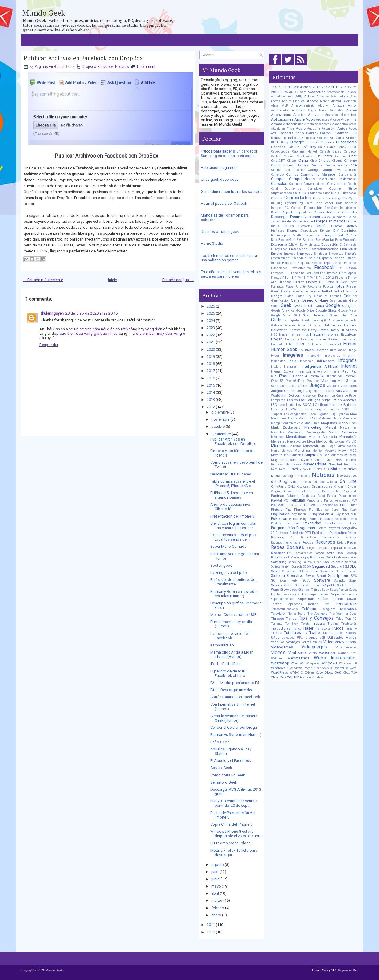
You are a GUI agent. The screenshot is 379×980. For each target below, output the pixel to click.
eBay (317, 240)
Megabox (277, 437)
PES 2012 (278, 505)
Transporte (322, 628)
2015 (211, 385)
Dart (309, 203)
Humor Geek (284, 350)
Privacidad (312, 523)
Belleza (277, 138)
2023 (211, 328)
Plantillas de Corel (324, 510)
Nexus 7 (309, 469)
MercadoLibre (296, 442)
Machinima (279, 418)
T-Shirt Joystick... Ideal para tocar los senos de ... (233, 537)
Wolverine (342, 668)
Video (328, 642)
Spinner (319, 585)
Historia (317, 334)
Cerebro (341, 156)
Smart (321, 576)
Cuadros (316, 193)
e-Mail (290, 240)
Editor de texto (310, 245)
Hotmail (276, 344)
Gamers (350, 296)
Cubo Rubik (331, 193)
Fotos (340, 286)
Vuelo (313, 653)
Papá (321, 496)
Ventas (306, 642)
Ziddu (307, 677)
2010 (211, 932)
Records (308, 543)
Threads (277, 619)
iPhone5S (277, 381)
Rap (293, 537)
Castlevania (305, 156)
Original (277, 491)
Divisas (325, 231)
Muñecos (337, 455)
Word (353, 668)
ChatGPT (278, 161)
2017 (211, 371)
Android (298, 110)
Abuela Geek (221, 768)
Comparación (348, 175)
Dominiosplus (281, 235)
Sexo (314, 571)
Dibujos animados (330, 221)
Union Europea (346, 633)
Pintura (277, 510)
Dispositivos (309, 231)
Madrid (303, 418)
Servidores (290, 571)
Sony (353, 580)
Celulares (324, 156)
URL (300, 638)
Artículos (297, 124)
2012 (211, 407)
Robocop (351, 553)
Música (351, 455)
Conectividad (327, 179)
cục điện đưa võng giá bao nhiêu (89, 333)
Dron (354, 235)
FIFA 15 (300, 278)
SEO (353, 566)
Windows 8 (280, 668)
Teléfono (310, 609)
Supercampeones (283, 599)
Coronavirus (293, 189)
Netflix (297, 469)
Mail (314, 418)
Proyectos (282, 533)
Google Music (281, 315)
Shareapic (327, 571)
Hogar (276, 339)
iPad (345, 371)
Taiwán (276, 604)
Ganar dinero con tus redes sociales (232, 192)
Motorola (330, 451)
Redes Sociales (288, 547)
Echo (338, 240)
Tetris (302, 614)
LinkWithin (294, 409)
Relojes (311, 548)
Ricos (340, 553)
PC (286, 500)
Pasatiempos (348, 496)
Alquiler (323, 106)
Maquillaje (312, 423)
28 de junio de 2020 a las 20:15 (91, 313)
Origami (340, 487)
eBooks (328, 240)
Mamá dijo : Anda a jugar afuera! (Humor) (231, 654)
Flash (344, 282)
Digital (352, 221)
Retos (319, 553)
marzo (217, 900)
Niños (352, 469)
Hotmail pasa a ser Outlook (224, 203)
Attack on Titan (282, 129)
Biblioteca (308, 138)
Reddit (341, 543)
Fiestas (276, 278)
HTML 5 (303, 344)
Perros (328, 501)
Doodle (297, 235)
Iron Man (321, 381)
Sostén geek (221, 565)
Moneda (287, 451)
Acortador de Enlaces (342, 92)
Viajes (317, 642)
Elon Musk (349, 249)
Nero (274, 469)
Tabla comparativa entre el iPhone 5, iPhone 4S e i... (233, 483)
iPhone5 (350, 376)
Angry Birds (317, 110)
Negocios (350, 464)
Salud (330, 557)
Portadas (326, 519)
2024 (211, 321)
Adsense (323, 96)
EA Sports (305, 240)
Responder (49, 345)
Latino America (344, 400)
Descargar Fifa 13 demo (231, 474)
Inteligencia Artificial (320, 366)
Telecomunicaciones (285, 609)
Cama (331, 147)
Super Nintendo (344, 594)
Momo (275, 451)
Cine (353, 165)
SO (273, 580)
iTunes (291, 386)
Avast (353, 129)
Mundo (325, 455)
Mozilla (277, 455)
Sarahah (351, 562)
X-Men (309, 673)
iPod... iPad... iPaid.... (227, 664)
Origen (352, 487)
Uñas (275, 638)
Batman (342, 133)
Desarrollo (349, 212)
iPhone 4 (300, 376)
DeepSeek (331, 208)
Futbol (327, 291)
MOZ (353, 451)
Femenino (298, 273)
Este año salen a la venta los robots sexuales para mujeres (231, 274)
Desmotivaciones (305, 217)
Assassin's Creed (345, 124)
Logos (320, 409)
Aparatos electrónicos (341, 115)
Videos (278, 653)
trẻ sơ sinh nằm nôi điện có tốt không (106, 329)
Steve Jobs (289, 590)
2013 (211, 399)
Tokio (339, 619)
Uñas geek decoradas (220, 179)
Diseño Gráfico (344, 226)
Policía (294, 519)
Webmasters (298, 658)
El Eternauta (348, 245)
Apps (310, 119)
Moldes (352, 446)
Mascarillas (348, 428)
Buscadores (346, 142)
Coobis (352, 184)
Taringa (313, 604)
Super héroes (319, 594)
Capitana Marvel (305, 152)
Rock (287, 557)
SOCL (306, 581)
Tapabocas (294, 604)
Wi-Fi (294, 663)
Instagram (291, 367)
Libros (323, 405)
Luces (312, 414)
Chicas (292, 161)
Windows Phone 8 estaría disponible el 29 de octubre (236, 834)
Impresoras (332, 356)
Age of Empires (293, 101)
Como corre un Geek (228, 775)
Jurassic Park (331, 391)
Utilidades (335, 638)
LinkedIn (277, 409)
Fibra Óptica (348, 273)
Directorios (305, 226)
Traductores (281, 628)
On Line (348, 481)
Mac (353, 414)
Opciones (303, 487)
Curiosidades (298, 198)
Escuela (313, 258)
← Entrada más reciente (43, 280)
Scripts (276, 567)
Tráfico (297, 628)
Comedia (351, 170)
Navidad (335, 464)
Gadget (277, 296)
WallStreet (327, 653)
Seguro (336, 566)
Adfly (299, 96)
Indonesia (307, 361)
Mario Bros (348, 423)
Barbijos (312, 133)
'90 (281, 87)
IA (301, 350)
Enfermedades (281, 258)
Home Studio (212, 243)
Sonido (339, 580)
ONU (292, 486)
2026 (211, 306)
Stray (326, 590)
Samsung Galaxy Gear (305, 562)
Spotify (331, 585)
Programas (306, 528)
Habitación (332, 325)
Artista (309, 124)
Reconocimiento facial (286, 543)
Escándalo (299, 258)
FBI (287, 273)
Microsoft (279, 446)
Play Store (349, 510)
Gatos (275, 306)
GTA (327, 320)
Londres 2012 (338, 409)
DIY (336, 230)
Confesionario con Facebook (235, 697)
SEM (346, 567)
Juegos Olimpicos (342, 386)
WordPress (279, 672)
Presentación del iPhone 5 (232, 516)
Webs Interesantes (335, 658)
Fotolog (328, 287)
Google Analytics (283, 311)
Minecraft (311, 446)
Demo (276, 212)
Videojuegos (314, 647)
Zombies (318, 677)
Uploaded (288, 638)
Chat (353, 156)
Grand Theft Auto (343, 315)
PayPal (276, 500)
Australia (314, 129)
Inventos (304, 371)
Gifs (311, 306)
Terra (292, 614)
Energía (351, 254)
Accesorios (316, 92)
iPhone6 (290, 381)
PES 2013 (295, 505)
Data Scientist (346, 203)
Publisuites (338, 533)
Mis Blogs (328, 446)
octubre (218, 426)
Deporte (288, 212)
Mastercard (296, 432)
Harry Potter (318, 330)
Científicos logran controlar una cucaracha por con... (233, 526)
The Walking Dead (343, 614)
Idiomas (322, 350)
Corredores (315, 189)
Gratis (277, 320)
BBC (354, 133)
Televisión (279, 614)
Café (290, 147)
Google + (349, 306)
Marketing (313, 427)
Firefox (299, 282)
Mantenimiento (293, 423)
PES (354, 501)
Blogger (297, 142)
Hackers (350, 325)
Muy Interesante (285, 460)
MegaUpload (296, 437)
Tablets (337, 599)
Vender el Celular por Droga (234, 727)
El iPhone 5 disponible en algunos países (232, 495)
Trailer (308, 628)
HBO (274, 335)
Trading (333, 624)
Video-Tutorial (346, 642)
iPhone (285, 376)
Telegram (328, 609)
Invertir (334, 372)
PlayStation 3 (300, 514)
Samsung (279, 562)
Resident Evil (282, 553)
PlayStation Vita (346, 514)
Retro (330, 553)
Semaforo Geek (224, 782)
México (322, 441)
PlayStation (280, 514)
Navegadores (315, 464)
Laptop (292, 400)
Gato (353, 300)
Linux (308, 409)
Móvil (343, 450)
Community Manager (318, 174)
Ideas (309, 350)
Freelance (300, 291)
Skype (310, 576)
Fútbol (339, 291)
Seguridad (321, 566)
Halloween (279, 330)
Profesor (351, 523)
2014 (211, 392)
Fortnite (300, 287)
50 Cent (301, 92)
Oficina (332, 482)
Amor (352, 105)
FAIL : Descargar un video (232, 690)
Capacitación (280, 152)
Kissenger (310, 396)
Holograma (291, 339)
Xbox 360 (333, 672)
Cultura (277, 198)
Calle (322, 147)
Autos (342, 129)
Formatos (277, 287)
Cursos (319, 198)
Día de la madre (333, 217)
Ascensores (323, 124)
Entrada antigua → (178, 280)
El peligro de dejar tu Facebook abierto (228, 673)
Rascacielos (331, 537)
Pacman (314, 491)
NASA (339, 460)
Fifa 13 (288, 278)
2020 (211, 349)
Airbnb (325, 101)
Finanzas (285, 282)
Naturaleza (293, 464)
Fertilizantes (329, 273)
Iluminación (338, 350)
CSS (296, 193)
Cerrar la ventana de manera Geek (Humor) (234, 718)
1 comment (146, 67)
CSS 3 (304, 193)
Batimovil (327, 133)
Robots (277, 557)
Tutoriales (293, 633)
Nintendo (338, 469)
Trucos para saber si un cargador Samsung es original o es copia (229, 153)
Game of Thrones (328, 296)
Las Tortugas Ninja (315, 400)
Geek (286, 305)
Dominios (349, 230)
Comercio (277, 175)
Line (332, 405)
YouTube (294, 677)
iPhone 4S (317, 376)
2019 (211, 357)
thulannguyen (52, 313)
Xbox (319, 672)
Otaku (289, 491)
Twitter (315, 633)
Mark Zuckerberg (286, 427)
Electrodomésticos (324, 249)
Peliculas (297, 500)
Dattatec (277, 208)
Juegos (317, 385)
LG (315, 405)
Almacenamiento (303, 106)
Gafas (289, 296)
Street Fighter (339, 590)
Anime (351, 110)
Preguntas (293, 523)
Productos (334, 523)
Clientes (277, 170)
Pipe (288, 510)
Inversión (321, 371)
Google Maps (347, 311)
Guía (302, 325)
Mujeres (311, 455)
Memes (314, 437)
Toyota (305, 624)
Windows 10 (348, 663)
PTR (308, 533)
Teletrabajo (348, 609)
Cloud (289, 170)
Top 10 (351, 619)
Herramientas (290, 334)
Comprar (278, 179)
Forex (353, 282)
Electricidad (298, 249)
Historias (331, 334)
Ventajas (293, 642)
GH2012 (300, 306)
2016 (211, 378)
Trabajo (319, 623)
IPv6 (309, 381)
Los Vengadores (295, 414)
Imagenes (293, 355)
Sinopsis (351, 571)
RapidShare (309, 537)
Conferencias (348, 179)
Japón (302, 386)
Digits (275, 226)
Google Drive (305, 311)
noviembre (220, 419)
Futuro (352, 291)
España (339, 258)
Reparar (336, 548)
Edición (293, 245)
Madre (293, 418)
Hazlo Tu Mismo (343, 330)
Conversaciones (314, 184)
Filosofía (341, 278)
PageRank (350, 491)
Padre (326, 491)
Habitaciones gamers (219, 168)
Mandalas (350, 418)
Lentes (291, 405)
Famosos (277, 273)
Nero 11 (285, 469)
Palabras (293, 496)
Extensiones (279, 268)
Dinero (288, 226)
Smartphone (339, 575)
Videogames (282, 647)
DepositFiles (304, 212)
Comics (292, 174)
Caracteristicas (330, 152)
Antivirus (315, 115)
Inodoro (276, 367)
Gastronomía (339, 301)
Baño (299, 133)
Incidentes (278, 361)
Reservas (350, 548)
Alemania (350, 101)
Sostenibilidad (282, 585)
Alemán (336, 101)
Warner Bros (347, 653)
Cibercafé (302, 165)
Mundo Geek (44, 13)
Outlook (301, 491)
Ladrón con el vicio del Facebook (229, 636)
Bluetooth (313, 142)
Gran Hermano (315, 315)
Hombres (307, 339)
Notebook (304, 476)
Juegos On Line (284, 391)
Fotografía (314, 287)
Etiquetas (304, 263)
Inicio (113, 280)
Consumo (296, 184)
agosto (218, 865)
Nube (294, 482)
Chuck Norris (282, 165)
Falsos (352, 268)
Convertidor (337, 184)
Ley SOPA (304, 405)
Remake (323, 548)
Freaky (286, 291)
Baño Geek (220, 742)
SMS (354, 576)
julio (215, 872)
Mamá (337, 418)
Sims (339, 571)
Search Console (292, 567)
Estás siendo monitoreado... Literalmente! (234, 582)
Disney (292, 230)
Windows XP (325, 668)
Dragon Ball (312, 235)
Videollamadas (346, 647)
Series (276, 571)
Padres (337, 491)
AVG (274, 133)
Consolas (279, 184)
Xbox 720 (350, 673)
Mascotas (278, 432)
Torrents (277, 624)
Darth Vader (324, 203)
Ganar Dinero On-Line (309, 300)
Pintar (353, 505)
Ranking (278, 537)
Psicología (297, 533)
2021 (211, 342)
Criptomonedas (281, 193)
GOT (297, 315)
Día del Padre (291, 221)
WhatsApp (280, 663)
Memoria (330, 437)
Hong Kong (349, 339)
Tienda (291, 619)
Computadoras (302, 179)
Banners (286, 133)
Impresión (314, 356)
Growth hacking (312, 320)
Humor (350, 344)
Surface (323, 599)
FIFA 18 (312, 278)
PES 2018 (311, 505)
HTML (289, 344)
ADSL (334, 96)
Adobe (309, 96)
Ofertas (319, 482)
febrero (218, 908)
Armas (276, 124)
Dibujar (308, 221)
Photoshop (329, 505)
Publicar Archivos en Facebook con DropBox (83, 58)
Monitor (318, 451)
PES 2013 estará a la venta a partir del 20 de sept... (234, 803)
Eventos (317, 263)
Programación (283, 528)
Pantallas (308, 496)
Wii (302, 663)
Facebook (106, 67)
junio (216, 879)
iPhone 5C (335, 376)
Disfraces (278, 231)
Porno (314, 519)
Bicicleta (322, 138)
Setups (304, 571)
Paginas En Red (48, 67)
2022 (211, 335)
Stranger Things (310, 590)
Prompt (321, 528)
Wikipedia (313, 663)
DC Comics (293, 208)
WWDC (294, 673)
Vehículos (278, 642)
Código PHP (332, 170)
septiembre (221, 434)
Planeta (300, 510)
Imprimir (350, 356)
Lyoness (343, 414)
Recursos (325, 542)
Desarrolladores (326, 212)
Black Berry (280, 142)
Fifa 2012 (326, 278)
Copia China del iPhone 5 (231, 824)
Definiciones (348, 208)
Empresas (305, 254)
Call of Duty (306, 147)
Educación (330, 244)
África (344, 96)
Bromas (328, 142)
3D (291, 92)
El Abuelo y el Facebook (231, 761)
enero (216, 915)
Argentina (349, 119)
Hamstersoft (298, 330)
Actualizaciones (282, 96)
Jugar (301, 391)
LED (274, 405)
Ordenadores (322, 486)
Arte (286, 124)
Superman (306, 599)
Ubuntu (328, 633)
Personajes (342, 501)
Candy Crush (347, 147)
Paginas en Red (348, 970)
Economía (279, 244)
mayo (216, 886)
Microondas (337, 442)
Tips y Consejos (316, 618)
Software (322, 580)
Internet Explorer (283, 372)
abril (215, 893)
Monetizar (302, 451)
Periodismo (314, 501)
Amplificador (280, 110)
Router (295, 557)
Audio (301, 129)
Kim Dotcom (291, 395)
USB (322, 638)
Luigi (333, 414)
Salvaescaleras (346, 557)
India (293, 361)
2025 (211, 313)
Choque (337, 161)
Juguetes (313, 391)
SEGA (307, 567)
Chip (313, 161)
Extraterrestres (301, 268)
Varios (351, 637)
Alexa (275, 106)
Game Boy (304, 296)
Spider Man (304, 585)
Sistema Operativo (287, 575)
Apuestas (323, 120)
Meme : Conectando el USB (233, 615)
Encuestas (336, 254)
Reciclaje (351, 537)
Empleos (289, 254)
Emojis (276, 254)
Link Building (346, 405)
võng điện (154, 329)
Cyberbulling (294, 203)
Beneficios (292, 138)
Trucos (338, 628)
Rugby (305, 557)
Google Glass (326, 310)
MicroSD (351, 442)
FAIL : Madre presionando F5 (235, 683)
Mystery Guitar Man (317, 460)
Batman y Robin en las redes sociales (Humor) (234, 594)
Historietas (348, 334)
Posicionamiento (346, 519)
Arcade (335, 120)
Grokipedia (292, 320)
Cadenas (278, 147)
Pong (303, 519)
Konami (324, 395)
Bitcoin (351, 138)
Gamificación (280, 301)
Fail (341, 268)
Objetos (306, 482)
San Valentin (333, 562)
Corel (274, 189)
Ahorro (312, 101)
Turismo (351, 628)
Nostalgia (289, 476)
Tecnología (346, 604)
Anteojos (299, 115)
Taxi (327, 604)
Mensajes (278, 441)
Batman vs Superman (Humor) (236, 735)
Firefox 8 (331, 282)
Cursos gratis (336, 198)
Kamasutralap (222, 645)
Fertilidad (312, 273)
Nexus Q (323, 469)
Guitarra (314, 325)
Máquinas (329, 423)
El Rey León (279, 249)
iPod (301, 381)
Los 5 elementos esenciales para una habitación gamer (229, 258)
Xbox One (278, 677)
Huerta (317, 344)
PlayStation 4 (322, 514)
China (303, 160)
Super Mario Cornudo (228, 546)
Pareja (332, 496)
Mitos (341, 446)
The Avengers (317, 614)
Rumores (317, 557)
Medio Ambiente (343, 432)
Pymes (352, 533)
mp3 (287, 455)
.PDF (274, 87)
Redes (352, 542)
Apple (299, 119)
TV (305, 633)
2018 (211, 364)
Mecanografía (316, 432)
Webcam (277, 658)
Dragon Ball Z (336, 235)
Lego (282, 405)
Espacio (325, 258)
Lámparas (278, 400)
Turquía (277, 633)
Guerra (290, 325)
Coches (300, 170)
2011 (211, 925)
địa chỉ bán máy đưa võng (159, 333)
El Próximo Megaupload (231, 843)
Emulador (321, 254)
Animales (337, 110)
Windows (329, 663)
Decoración (313, 208)
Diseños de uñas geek (220, 232)
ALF (285, 106)
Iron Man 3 (339, 381)
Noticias (122, 67)
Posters (276, 523)
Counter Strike (343, 188)
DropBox (89, 67)
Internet (349, 366)
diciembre (220, 412)
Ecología (350, 240)
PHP (343, 505)
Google (333, 305)
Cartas (276, 156)
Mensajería (348, 437)
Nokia (276, 476)
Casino (289, 156)
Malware (325, 418)
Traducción (349, 624)
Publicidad (320, 533)
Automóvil (329, 129)
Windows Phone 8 (302, 668)
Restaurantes (303, 553)
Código (313, 170)
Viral (292, 653)
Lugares (323, 414)
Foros (290, 287)
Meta (311, 441)
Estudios (289, 263)
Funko (315, 291)
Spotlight (343, 585)
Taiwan (352, 599)
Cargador (350, 152)
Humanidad (333, 344)
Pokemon (279, 519)
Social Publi (289, 581)
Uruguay (311, 638)
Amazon (338, 106)
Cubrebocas (349, 193)
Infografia (347, 361)
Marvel (331, 427)
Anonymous (281, 115)
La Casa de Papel (344, 396)
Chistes (324, 161)
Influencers (326, 361)
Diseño (322, 226)
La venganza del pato (229, 573)
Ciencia (317, 165)
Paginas (277, 496)
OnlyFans (278, 486)
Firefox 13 (315, 282)
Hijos (305, 335)
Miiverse (296, 446)
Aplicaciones (282, 119)
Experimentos (333, 263)
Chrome (350, 161)
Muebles (297, 455)
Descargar (280, 217)
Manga (276, 423)
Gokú (320, 306)
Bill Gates (337, 138)
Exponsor (350, 263)
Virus (302, 653)
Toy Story (292, 624)
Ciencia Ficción (336, 165)
